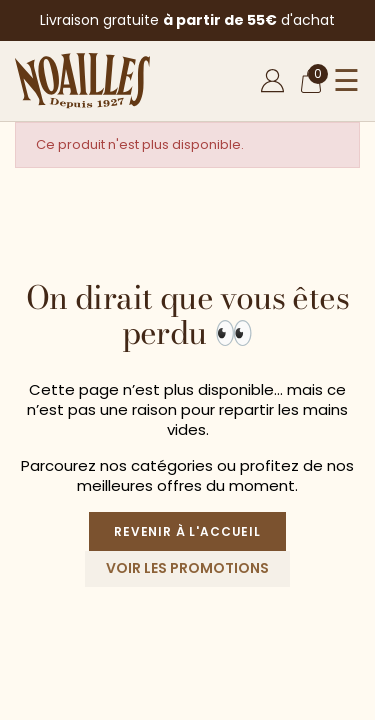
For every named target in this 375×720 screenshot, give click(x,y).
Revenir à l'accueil (187, 531)
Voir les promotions (187, 568)
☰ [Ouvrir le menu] (346, 81)
